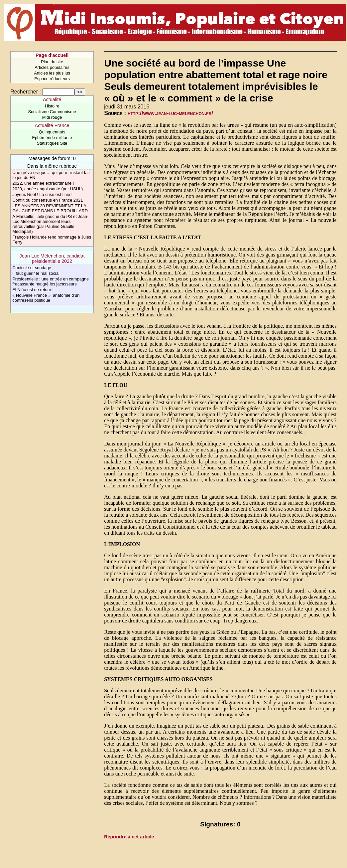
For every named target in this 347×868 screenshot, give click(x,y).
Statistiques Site (52, 143)
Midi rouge (52, 117)
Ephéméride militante (52, 138)
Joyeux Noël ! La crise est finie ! (42, 194)
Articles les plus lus (52, 73)
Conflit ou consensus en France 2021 (48, 200)
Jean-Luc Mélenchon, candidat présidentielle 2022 (52, 259)
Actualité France (52, 125)
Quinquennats (52, 132)
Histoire (52, 106)
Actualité (52, 99)
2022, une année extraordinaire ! (43, 183)
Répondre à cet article (129, 837)
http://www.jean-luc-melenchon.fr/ (170, 113)
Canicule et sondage (32, 268)
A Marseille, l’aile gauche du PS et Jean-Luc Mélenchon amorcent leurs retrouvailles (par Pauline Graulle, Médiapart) (50, 224)
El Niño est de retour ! (33, 290)
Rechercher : (26, 92)
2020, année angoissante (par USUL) (48, 189)
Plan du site (52, 62)
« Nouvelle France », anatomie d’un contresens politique (46, 298)
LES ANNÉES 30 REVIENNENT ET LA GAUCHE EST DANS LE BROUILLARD (50, 208)
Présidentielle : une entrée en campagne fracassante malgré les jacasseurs (51, 281)
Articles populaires (52, 67)
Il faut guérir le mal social (36, 273)
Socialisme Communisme (52, 112)
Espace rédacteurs (52, 79)
